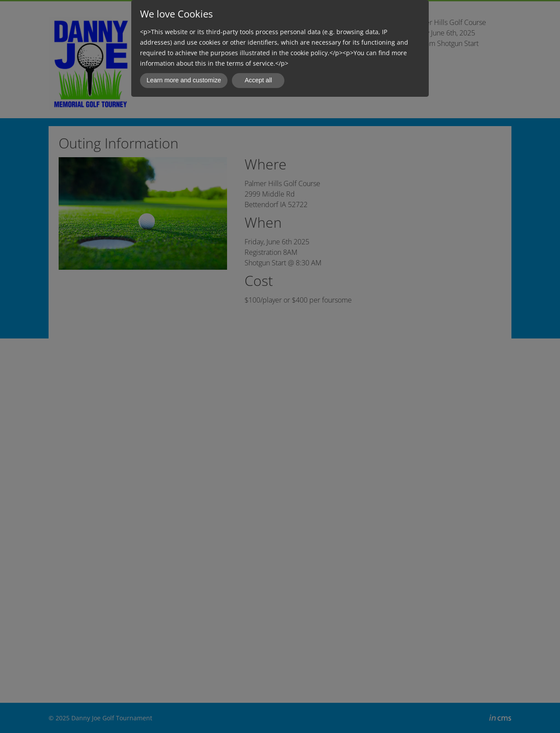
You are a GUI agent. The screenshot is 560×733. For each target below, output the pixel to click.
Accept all (258, 80)
